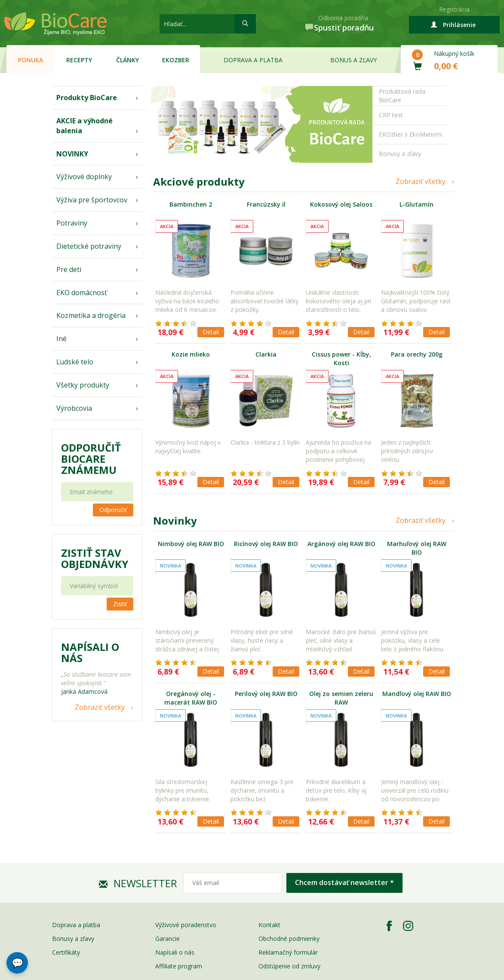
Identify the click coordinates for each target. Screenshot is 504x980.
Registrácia (454, 9)
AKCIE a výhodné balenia (85, 126)
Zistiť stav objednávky (95, 559)
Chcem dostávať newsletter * (344, 882)
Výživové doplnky (84, 177)
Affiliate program (179, 966)
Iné (61, 339)
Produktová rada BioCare (402, 96)
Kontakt (269, 925)
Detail (211, 332)
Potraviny (72, 223)
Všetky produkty (83, 385)
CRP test (391, 115)
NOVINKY (72, 154)
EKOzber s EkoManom (410, 134)
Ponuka (31, 60)
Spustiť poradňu (344, 27)
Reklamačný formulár (288, 952)
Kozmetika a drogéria (91, 315)
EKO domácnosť (82, 293)
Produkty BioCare (87, 98)
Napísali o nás (175, 952)
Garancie (167, 939)
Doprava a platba (253, 60)
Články (128, 60)
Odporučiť (113, 510)
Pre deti (69, 269)
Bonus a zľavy (353, 60)
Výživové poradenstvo (186, 925)
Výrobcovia (74, 408)
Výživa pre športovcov (92, 200)
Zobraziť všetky (100, 707)
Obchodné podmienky (289, 939)
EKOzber (176, 60)
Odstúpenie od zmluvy (289, 966)
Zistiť (120, 604)
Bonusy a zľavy (400, 154)
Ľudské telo (75, 362)
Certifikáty (66, 952)
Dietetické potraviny (89, 246)
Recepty (79, 60)
